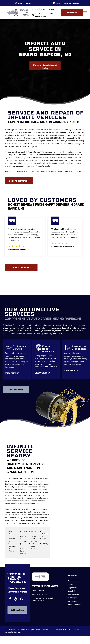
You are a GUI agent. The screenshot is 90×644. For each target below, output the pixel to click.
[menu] (85, 12)
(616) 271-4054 (24, 3)
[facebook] (10, 599)
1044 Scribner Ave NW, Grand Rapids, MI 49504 (46, 15)
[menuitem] (62, 630)
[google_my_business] (21, 599)
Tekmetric (18, 632)
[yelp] (16, 599)
